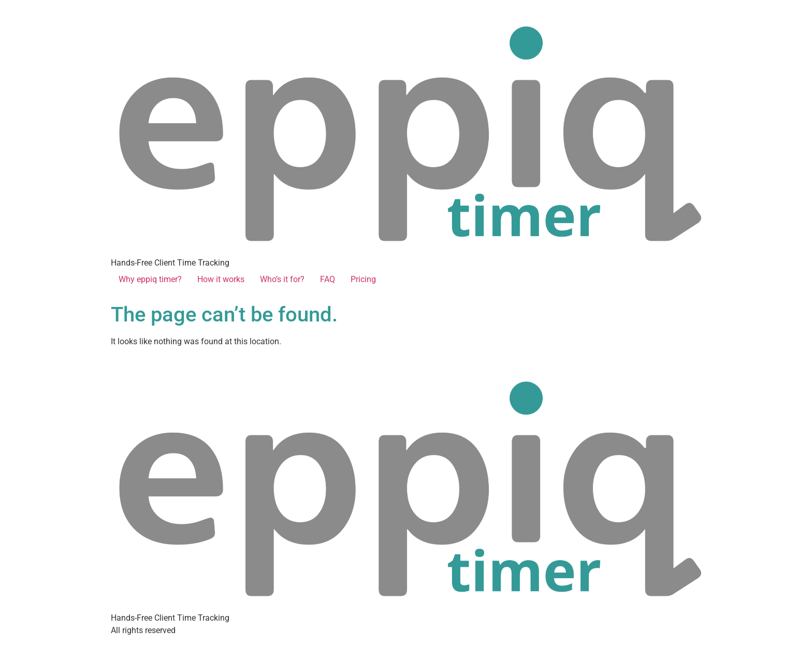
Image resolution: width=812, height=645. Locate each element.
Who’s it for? (282, 279)
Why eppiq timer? (150, 279)
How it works (221, 279)
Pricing (363, 279)
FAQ (328, 279)
